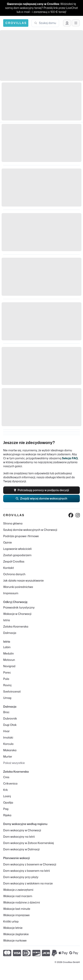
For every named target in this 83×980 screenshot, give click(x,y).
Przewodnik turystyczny (19, 607)
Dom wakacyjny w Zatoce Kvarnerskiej (29, 843)
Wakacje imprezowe (16, 915)
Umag (7, 698)
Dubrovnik (10, 718)
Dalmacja (10, 633)
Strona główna (13, 523)
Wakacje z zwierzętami (18, 890)
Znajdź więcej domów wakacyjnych (41, 498)
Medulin (8, 653)
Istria (7, 620)
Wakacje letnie (13, 928)
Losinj (7, 796)
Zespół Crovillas (14, 561)
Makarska (10, 750)
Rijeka (7, 815)
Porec (7, 672)
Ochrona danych (14, 574)
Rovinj (7, 685)
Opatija (8, 802)
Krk (5, 790)
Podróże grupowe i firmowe (21, 536)
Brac (6, 712)
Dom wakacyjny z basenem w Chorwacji (30, 864)
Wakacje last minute (17, 909)
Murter (8, 757)
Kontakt (8, 568)
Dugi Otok (10, 725)
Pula (6, 679)
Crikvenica (10, 783)
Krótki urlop (11, 921)
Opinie (7, 542)
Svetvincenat (12, 691)
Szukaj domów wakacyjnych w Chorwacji (30, 530)
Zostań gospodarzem (17, 555)
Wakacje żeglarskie (16, 934)
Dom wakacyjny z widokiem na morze (28, 883)
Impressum (11, 593)
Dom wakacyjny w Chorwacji (22, 830)
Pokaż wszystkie (14, 763)
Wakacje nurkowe (15, 940)
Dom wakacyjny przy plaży (21, 877)
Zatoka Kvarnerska (16, 626)
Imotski (8, 737)
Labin (7, 647)
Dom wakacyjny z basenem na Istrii (27, 871)
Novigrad (9, 666)
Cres (6, 777)
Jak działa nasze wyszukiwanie (23, 580)
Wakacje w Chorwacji (17, 614)
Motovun (9, 660)
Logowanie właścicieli (17, 549)
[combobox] (48, 23)
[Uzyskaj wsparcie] (67, 23)
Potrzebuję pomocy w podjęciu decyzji (41, 490)
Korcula (8, 744)
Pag (6, 809)
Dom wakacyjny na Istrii (19, 837)
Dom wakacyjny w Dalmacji (21, 849)
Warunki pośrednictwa (18, 587)
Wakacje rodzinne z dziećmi (22, 902)
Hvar (6, 731)
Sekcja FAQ (70, 458)
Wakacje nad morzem (18, 896)
